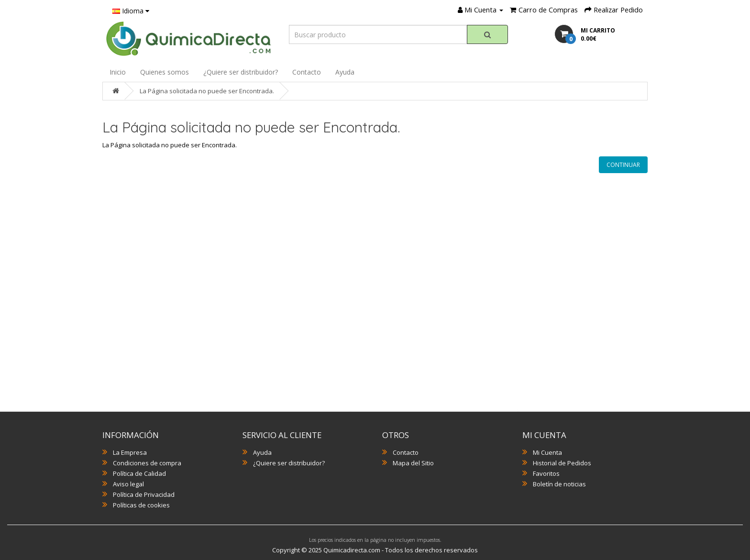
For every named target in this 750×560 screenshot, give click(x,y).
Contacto (307, 72)
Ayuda (345, 72)
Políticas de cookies (141, 505)
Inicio (118, 72)
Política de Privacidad (144, 494)
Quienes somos (165, 72)
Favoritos (546, 473)
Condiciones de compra (147, 463)
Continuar (623, 165)
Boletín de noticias (559, 484)
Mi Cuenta (547, 452)
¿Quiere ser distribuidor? (241, 72)
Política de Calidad (139, 473)
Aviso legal (128, 484)
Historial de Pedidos (562, 463)
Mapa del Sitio (413, 463)
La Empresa (130, 452)
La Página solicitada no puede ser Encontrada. (207, 91)
